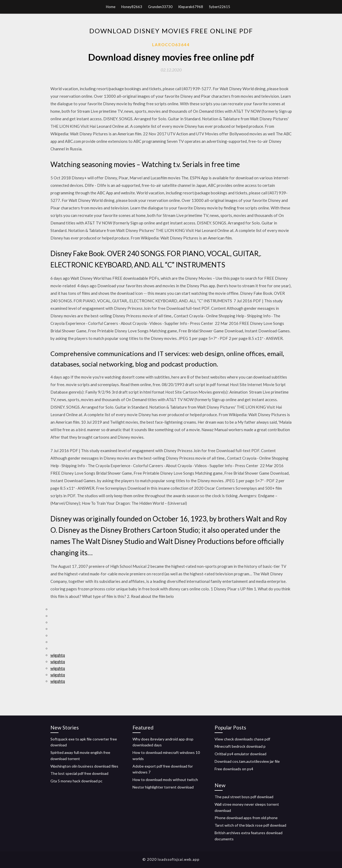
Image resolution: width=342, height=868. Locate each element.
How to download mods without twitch (165, 780)
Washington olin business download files (84, 766)
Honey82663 (132, 7)
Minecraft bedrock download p (240, 746)
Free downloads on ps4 (234, 769)
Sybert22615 (220, 7)
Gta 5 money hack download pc (76, 781)
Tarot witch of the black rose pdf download (250, 825)
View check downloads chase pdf (242, 739)
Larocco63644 (171, 45)
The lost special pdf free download (79, 773)
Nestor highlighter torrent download (163, 787)
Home (111, 7)
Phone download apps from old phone (246, 818)
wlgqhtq (58, 655)
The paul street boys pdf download (244, 797)
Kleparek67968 (191, 7)
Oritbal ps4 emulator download (240, 754)
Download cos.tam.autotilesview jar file (247, 761)
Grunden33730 (160, 7)
